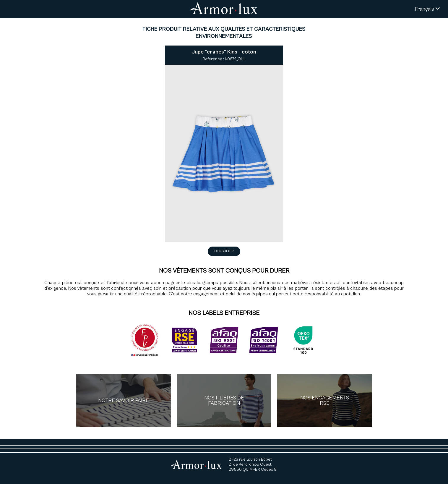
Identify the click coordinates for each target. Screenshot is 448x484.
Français (427, 9)
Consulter (224, 251)
